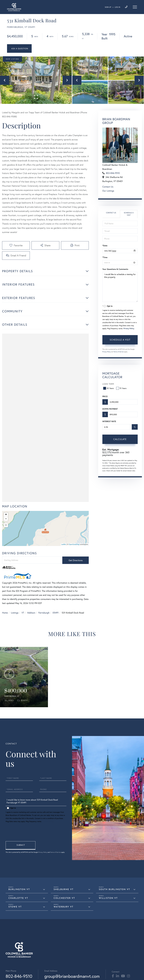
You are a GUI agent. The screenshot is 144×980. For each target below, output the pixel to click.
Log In (117, 7)
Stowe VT (15, 907)
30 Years (109, 388)
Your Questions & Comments (115, 269)
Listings (15, 613)
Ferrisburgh (44, 613)
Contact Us (108, 187)
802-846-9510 (113, 173)
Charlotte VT (18, 898)
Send (21, 845)
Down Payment (110, 409)
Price (105, 396)
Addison (31, 613)
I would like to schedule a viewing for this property (120, 287)
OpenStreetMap (74, 544)
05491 (56, 613)
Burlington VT (19, 890)
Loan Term (108, 384)
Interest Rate (109, 421)
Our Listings (108, 191)
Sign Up (108, 7)
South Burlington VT (114, 890)
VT (23, 613)
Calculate (120, 439)
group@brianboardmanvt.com (72, 976)
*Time (105, 257)
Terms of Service (119, 352)
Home (5, 613)
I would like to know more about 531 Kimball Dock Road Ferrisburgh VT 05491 (36, 802)
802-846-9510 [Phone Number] (19, 976)
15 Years (122, 388)
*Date (105, 246)
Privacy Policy (129, 329)
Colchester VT (64, 898)
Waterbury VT (63, 907)
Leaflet (64, 544)
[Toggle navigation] (135, 7)
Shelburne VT (63, 890)
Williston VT (108, 898)
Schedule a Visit (129, 214)
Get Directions (76, 560)
